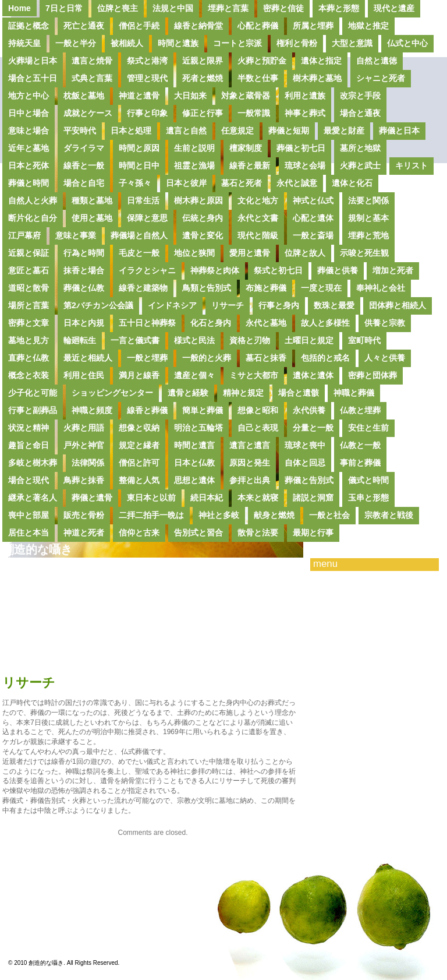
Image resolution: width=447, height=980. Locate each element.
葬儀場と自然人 (139, 235)
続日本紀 (207, 498)
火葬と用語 (84, 428)
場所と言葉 (29, 305)
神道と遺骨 (139, 96)
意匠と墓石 (29, 270)
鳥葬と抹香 (84, 480)
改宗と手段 (360, 96)
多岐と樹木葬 (33, 463)
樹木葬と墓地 (317, 78)
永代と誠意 (297, 183)
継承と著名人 (33, 498)
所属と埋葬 (313, 26)
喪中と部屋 (29, 515)
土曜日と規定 (309, 340)
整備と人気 (139, 480)
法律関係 (88, 463)
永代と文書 (258, 218)
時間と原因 (139, 148)
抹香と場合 (84, 270)
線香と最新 (250, 165)
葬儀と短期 (289, 131)
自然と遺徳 (377, 61)
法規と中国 (173, 8)
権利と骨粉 (297, 43)
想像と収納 (139, 428)
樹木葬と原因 (198, 200)
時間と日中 (139, 165)
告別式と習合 (198, 533)
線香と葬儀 (147, 410)
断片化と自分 (33, 218)
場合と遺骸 (299, 393)
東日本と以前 (151, 498)
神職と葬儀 (354, 393)
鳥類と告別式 (207, 288)
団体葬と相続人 (398, 305)
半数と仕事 (258, 78)
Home (19, 8)
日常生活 (143, 200)
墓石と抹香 (266, 358)
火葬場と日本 (33, 61)
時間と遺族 (178, 43)
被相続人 (127, 43)
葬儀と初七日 (301, 148)
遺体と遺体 (313, 375)
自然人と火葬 (33, 200)
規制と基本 (368, 218)
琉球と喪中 (305, 445)
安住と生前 (368, 428)
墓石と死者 (242, 183)
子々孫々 (135, 183)
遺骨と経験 (188, 393)
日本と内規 (84, 323)
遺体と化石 (352, 183)
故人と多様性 (325, 323)
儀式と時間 (368, 480)
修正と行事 (203, 113)
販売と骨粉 (84, 515)
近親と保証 (29, 253)
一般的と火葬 (207, 358)
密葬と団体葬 (372, 375)
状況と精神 (29, 428)
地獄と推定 (368, 26)
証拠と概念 (29, 26)
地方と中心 (29, 96)
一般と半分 (76, 43)
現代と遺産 (394, 8)
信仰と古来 (139, 533)
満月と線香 (139, 375)
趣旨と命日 (29, 445)
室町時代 (364, 340)
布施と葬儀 (266, 288)
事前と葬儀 (360, 463)
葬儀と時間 (29, 183)
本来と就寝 (258, 498)
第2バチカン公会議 (98, 305)
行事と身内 (279, 305)
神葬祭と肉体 (215, 270)
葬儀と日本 (399, 131)
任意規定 (237, 131)
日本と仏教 (194, 463)
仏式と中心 (407, 43)
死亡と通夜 (84, 26)
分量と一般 (313, 428)
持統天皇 (24, 43)
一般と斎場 (313, 235)
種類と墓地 (92, 200)
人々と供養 (385, 358)
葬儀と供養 (338, 270)
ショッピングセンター (112, 393)
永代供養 (309, 410)
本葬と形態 (339, 8)
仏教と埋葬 (360, 410)
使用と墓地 (92, 218)
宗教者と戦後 (389, 515)
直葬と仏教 (29, 358)
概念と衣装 (29, 375)
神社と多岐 (219, 515)
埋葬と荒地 (368, 235)
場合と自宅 (84, 183)
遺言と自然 (186, 131)
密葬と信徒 (283, 8)
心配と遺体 (313, 218)
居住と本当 (29, 533)
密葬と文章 (29, 323)
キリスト (411, 165)
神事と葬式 (305, 113)
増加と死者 (393, 270)
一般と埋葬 (147, 358)
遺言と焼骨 (92, 61)
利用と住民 (84, 375)
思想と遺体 (194, 480)
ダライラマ (84, 148)
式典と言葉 (92, 78)
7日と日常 (64, 8)
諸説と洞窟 (313, 498)
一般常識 (254, 113)
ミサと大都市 (254, 375)
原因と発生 (250, 463)
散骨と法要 (258, 533)
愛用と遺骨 (250, 253)
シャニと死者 (381, 78)
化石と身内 (211, 323)
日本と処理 (131, 131)
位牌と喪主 (118, 8)
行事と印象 (147, 113)
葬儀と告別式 (309, 480)
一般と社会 (329, 515)
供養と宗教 (385, 323)
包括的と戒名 (325, 358)
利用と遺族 (305, 96)
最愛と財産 (344, 131)
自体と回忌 (305, 463)
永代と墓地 (266, 323)
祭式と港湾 (147, 61)
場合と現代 (29, 480)
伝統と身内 (203, 218)
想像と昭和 (258, 410)
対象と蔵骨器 (246, 96)
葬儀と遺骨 (92, 498)
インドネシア (172, 305)
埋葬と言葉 (228, 8)
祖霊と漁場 (194, 165)
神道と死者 (84, 533)
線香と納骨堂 (198, 26)
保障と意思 (147, 218)
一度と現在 (321, 288)
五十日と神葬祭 (147, 323)
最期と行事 (313, 533)
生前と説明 (194, 148)
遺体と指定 (321, 61)
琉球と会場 (305, 165)
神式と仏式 (313, 200)
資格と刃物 (250, 340)
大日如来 (190, 96)
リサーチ (228, 305)
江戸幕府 (24, 235)
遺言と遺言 (250, 445)
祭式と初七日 (278, 270)
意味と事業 (76, 235)
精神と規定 (243, 393)
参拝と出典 (250, 480)
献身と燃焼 (274, 515)
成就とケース (88, 113)
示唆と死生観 (364, 253)
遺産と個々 (194, 375)
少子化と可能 (33, 393)
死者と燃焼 (203, 78)
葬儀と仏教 (84, 288)
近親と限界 (203, 61)
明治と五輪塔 (198, 428)
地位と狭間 (194, 253)
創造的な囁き (37, 549)
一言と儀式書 (135, 340)
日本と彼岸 (186, 183)
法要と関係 (368, 200)
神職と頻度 (92, 410)
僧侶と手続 (139, 26)
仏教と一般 (360, 445)
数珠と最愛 (334, 305)
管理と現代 (147, 78)
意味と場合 (29, 131)
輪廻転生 (80, 340)
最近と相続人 (88, 358)
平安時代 (80, 131)
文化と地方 (258, 200)
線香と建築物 (143, 288)
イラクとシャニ (147, 270)
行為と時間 (84, 253)
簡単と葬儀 (203, 410)
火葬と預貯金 (262, 61)
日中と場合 (29, 113)
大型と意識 (352, 43)
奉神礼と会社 (381, 288)
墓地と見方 (29, 340)
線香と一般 (84, 165)
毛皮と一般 (139, 253)
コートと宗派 (237, 43)
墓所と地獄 (360, 148)
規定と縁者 (139, 445)
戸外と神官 (84, 445)
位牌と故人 (305, 253)
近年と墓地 (29, 148)
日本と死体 (29, 165)
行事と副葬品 (33, 410)
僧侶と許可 (139, 463)
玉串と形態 (368, 498)
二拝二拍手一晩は (151, 515)
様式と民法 (194, 340)
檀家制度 (246, 148)
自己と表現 (258, 428)
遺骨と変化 (203, 235)
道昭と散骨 (29, 288)
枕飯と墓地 (84, 96)
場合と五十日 (33, 78)
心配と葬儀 (258, 26)
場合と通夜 (360, 113)
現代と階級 (258, 235)
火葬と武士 (360, 165)
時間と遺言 (194, 445)
